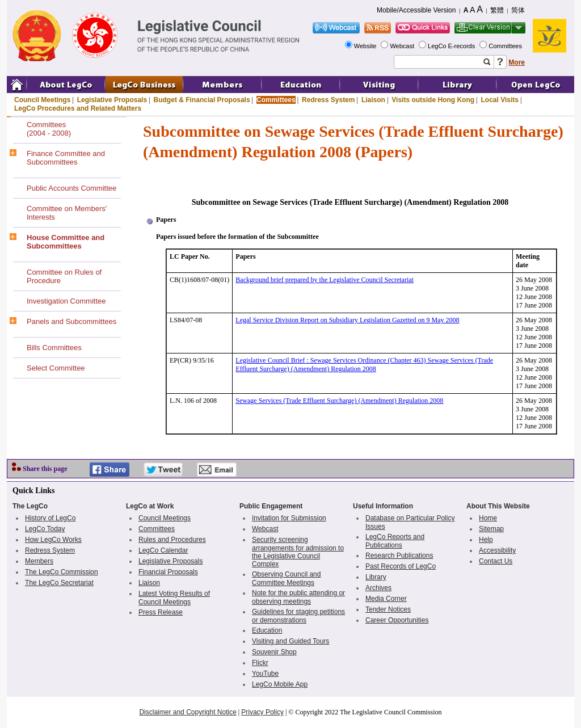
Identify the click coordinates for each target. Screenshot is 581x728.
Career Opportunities (397, 620)
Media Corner (386, 599)
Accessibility (497, 550)
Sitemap (491, 529)
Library (376, 577)
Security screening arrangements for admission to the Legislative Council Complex (298, 552)
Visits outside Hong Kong (433, 100)
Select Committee (56, 368)
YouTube (265, 674)
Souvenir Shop (274, 652)
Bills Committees (54, 348)
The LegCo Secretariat (59, 583)
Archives (378, 588)
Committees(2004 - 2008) (49, 129)
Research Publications (399, 556)
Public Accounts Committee (71, 188)
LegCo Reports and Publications (395, 541)
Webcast (403, 46)
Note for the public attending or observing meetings (298, 597)
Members (39, 561)
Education (267, 630)
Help (486, 540)
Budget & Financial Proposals (202, 100)
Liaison (373, 100)
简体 (518, 10)
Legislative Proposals (112, 100)
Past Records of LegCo (401, 566)
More (517, 62)
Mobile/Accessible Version (416, 10)
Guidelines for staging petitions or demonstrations (298, 616)
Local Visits (499, 100)
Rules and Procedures (172, 540)
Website (366, 46)
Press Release (161, 612)
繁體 (497, 10)
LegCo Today (45, 529)
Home (488, 518)
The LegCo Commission (62, 572)
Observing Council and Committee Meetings (286, 578)
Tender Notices (388, 609)
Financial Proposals (168, 572)
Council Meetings (42, 100)
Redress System (328, 100)
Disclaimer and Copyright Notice (188, 712)
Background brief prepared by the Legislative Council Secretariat (325, 280)
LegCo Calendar (163, 550)
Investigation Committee (66, 301)
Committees (506, 46)
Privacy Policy (262, 712)
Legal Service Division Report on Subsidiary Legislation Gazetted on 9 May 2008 (347, 320)
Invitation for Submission (289, 518)
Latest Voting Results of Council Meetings (174, 598)
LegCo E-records (452, 46)
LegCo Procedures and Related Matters (78, 108)
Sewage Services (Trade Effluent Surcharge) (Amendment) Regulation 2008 (339, 401)
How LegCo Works (53, 540)
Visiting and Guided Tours (290, 641)
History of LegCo (50, 518)
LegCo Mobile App (280, 684)
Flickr (260, 663)
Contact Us (496, 561)
